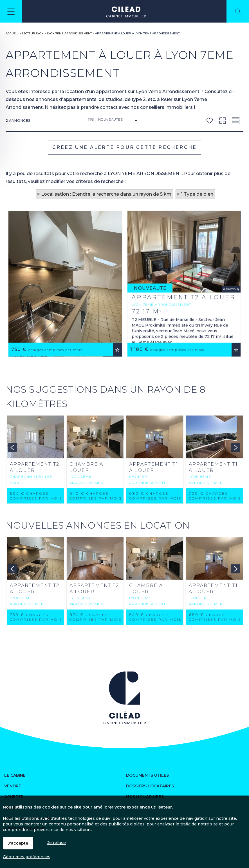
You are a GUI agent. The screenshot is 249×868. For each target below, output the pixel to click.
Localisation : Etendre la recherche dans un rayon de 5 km (106, 194)
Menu (11, 11)
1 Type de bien (197, 194)
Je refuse (57, 843)
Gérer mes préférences (27, 857)
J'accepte (18, 843)
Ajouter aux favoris (117, 406)
